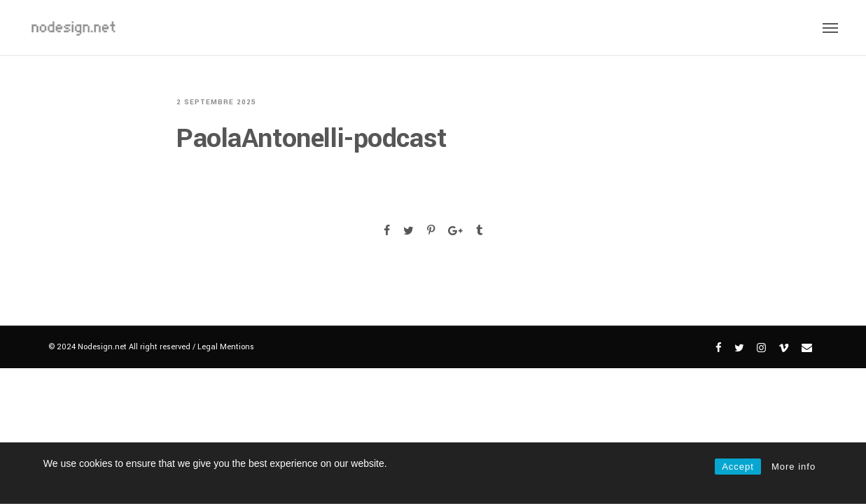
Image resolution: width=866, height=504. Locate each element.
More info (794, 467)
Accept (738, 467)
